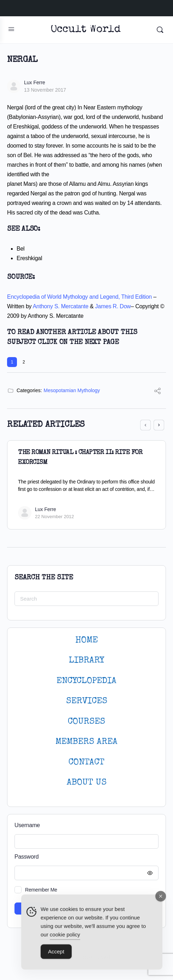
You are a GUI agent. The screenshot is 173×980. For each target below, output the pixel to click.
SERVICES (87, 701)
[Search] (160, 30)
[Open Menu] (11, 29)
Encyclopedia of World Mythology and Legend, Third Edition (79, 297)
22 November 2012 (55, 517)
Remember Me (41, 890)
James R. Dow (113, 306)
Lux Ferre (35, 82)
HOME (86, 640)
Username (27, 825)
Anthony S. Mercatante (61, 306)
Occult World (86, 30)
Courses (86, 722)
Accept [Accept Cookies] (56, 954)
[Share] (157, 392)
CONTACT (86, 763)
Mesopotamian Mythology (72, 390)
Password (85, 857)
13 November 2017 (45, 90)
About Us (87, 783)
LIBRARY (86, 661)
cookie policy (65, 937)
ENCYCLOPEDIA (86, 681)
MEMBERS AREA (86, 742)
